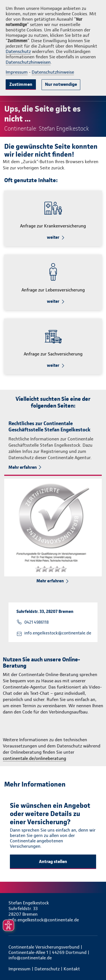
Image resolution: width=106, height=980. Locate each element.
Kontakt (72, 969)
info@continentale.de (30, 958)
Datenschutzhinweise (53, 72)
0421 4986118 (36, 622)
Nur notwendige (61, 84)
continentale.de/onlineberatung (34, 758)
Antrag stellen (53, 861)
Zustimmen (21, 84)
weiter (53, 237)
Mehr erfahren (23, 467)
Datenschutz (18, 51)
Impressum (17, 72)
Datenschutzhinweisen (28, 62)
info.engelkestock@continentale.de (58, 633)
